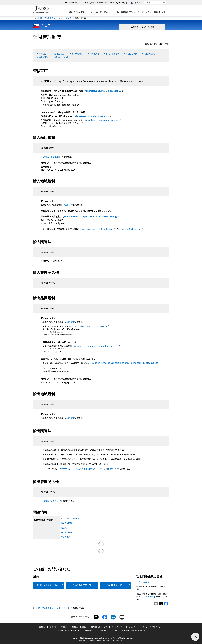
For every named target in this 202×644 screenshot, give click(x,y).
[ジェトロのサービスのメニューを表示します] (100, 12)
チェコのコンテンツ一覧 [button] (142, 27)
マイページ (137, 3)
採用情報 (42, 627)
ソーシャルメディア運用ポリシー (152, 627)
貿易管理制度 (66, 523)
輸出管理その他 (62, 57)
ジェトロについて (74, 3)
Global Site (103, 3)
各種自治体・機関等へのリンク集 (134, 631)
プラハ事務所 (143, 582)
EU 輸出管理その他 (52, 501)
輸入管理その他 (113, 54)
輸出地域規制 (150, 54)
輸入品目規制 (59, 54)
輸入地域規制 (77, 54)
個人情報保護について (99, 627)
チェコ (69, 18)
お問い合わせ (90, 3)
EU (126, 363)
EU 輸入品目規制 (51, 157)
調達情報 (53, 627)
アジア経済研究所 (120, 3)
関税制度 (65, 528)
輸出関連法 (43, 57)
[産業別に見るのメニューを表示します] (161, 12)
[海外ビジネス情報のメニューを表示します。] (77, 12)
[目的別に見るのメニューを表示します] (144, 12)
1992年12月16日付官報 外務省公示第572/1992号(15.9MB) (89, 469)
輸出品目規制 (132, 54)
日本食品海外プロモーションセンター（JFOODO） (101, 631)
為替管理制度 (66, 532)
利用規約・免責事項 (79, 627)
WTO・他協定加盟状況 (70, 518)
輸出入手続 (66, 537)
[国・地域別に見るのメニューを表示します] (126, 12)
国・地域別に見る (48, 18)
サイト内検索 (143, 1)
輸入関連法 (94, 54)
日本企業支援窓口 (147, 596)
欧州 (60, 18)
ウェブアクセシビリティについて (123, 627)
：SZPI (91, 217)
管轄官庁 (43, 54)
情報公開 (64, 627)
